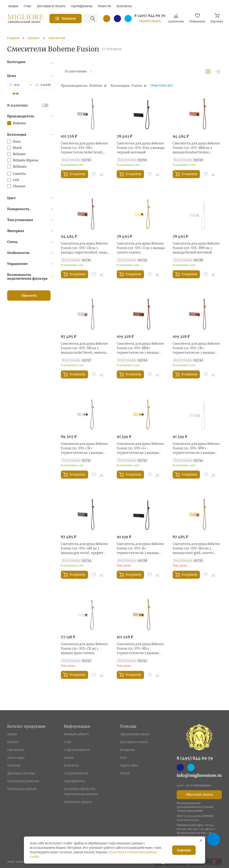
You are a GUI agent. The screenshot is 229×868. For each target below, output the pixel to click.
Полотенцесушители (23, 781)
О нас (68, 742)
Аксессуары (16, 758)
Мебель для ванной (22, 789)
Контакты (71, 766)
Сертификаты (74, 781)
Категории (16, 62)
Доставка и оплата (134, 742)
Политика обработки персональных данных (81, 792)
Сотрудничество (76, 773)
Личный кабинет (76, 734)
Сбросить (29, 296)
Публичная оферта (78, 802)
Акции (12, 734)
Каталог (13, 742)
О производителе (77, 750)
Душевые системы (21, 773)
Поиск (125, 773)
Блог (123, 758)
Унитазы (14, 766)
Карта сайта (129, 766)
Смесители (15, 750)
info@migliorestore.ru (199, 775)
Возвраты (127, 750)
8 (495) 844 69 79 (150, 16)
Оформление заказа (135, 734)
